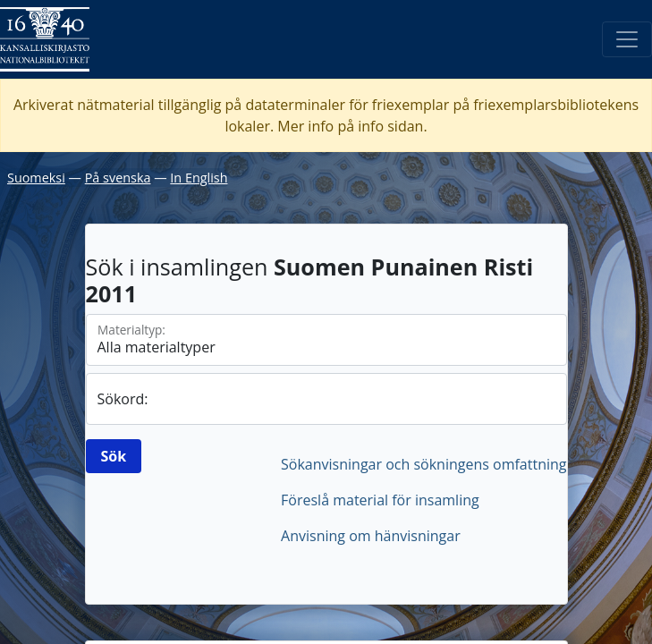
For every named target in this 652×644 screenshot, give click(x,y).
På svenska (118, 178)
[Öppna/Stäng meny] (627, 39)
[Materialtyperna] (326, 340)
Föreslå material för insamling (380, 500)
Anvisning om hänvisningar (371, 536)
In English (199, 178)
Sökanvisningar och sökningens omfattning (423, 464)
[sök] (326, 399)
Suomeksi (36, 178)
